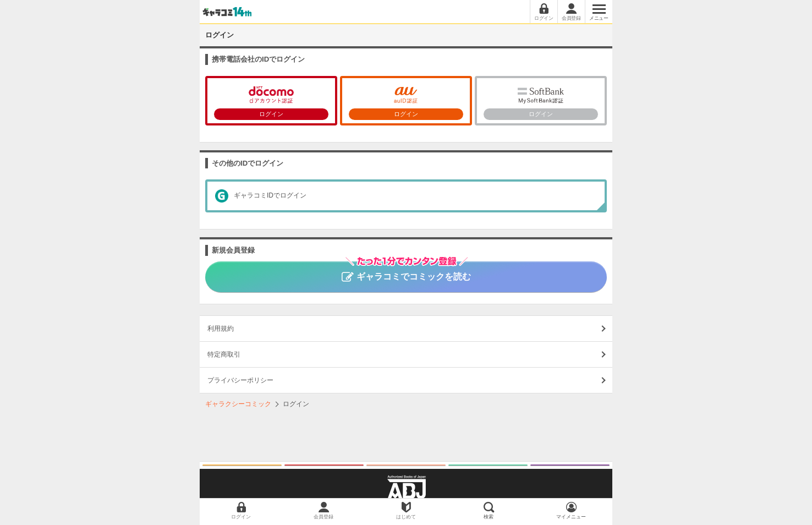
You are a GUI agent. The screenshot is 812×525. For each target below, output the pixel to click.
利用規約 (221, 329)
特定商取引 (224, 354)
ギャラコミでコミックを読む (406, 271)
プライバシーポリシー (240, 380)
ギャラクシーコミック (238, 404)
